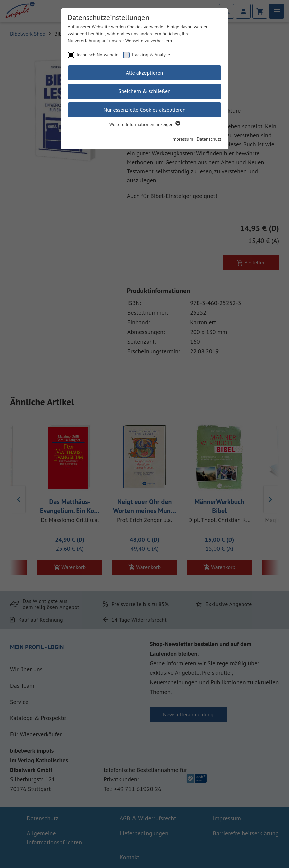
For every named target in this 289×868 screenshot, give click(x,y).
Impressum (182, 139)
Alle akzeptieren (145, 73)
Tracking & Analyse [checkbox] (151, 55)
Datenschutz (209, 139)
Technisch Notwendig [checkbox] (97, 55)
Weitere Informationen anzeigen (145, 124)
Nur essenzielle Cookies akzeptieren (144, 110)
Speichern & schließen (144, 91)
